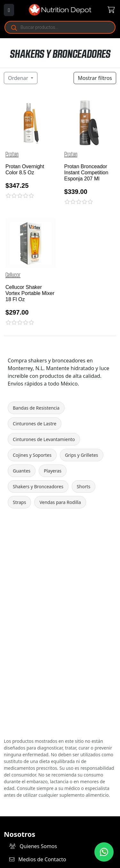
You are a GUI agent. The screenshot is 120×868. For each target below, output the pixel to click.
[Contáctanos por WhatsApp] (104, 852)
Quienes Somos (33, 846)
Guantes (22, 471)
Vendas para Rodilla (60, 502)
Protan (12, 154)
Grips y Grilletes (82, 455)
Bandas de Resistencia (36, 408)
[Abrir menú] (9, 10)
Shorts (84, 486)
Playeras (53, 471)
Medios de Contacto (38, 859)
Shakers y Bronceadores (38, 486)
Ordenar (19, 78)
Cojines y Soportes (32, 455)
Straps (19, 502)
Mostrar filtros (95, 78)
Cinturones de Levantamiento (44, 439)
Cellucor (13, 275)
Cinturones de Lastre (35, 424)
